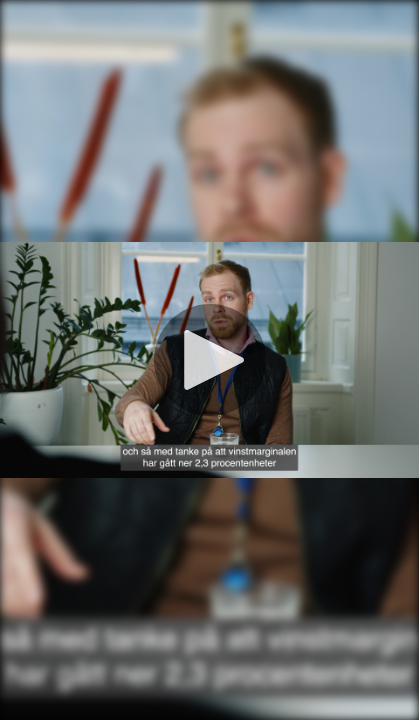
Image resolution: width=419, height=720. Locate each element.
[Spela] (210, 360)
